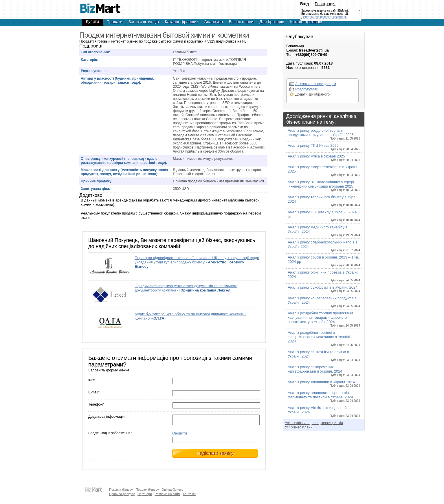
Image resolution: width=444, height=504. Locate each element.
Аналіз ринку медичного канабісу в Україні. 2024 (324, 231)
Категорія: (90, 60)
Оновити (180, 435)
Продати (114, 22)
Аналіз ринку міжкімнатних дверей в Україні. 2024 (324, 412)
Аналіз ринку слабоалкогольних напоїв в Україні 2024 (324, 246)
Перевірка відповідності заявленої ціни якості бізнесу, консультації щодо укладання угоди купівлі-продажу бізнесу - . (197, 262)
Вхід (305, 4)
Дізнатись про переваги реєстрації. (324, 17)
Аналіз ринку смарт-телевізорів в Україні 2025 (324, 171)
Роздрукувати (307, 89)
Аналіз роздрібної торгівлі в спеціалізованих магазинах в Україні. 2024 (324, 338)
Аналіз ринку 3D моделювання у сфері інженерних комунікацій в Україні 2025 (324, 186)
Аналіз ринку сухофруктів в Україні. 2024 (324, 289)
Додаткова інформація (106, 417)
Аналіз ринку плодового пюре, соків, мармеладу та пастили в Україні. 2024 (324, 396)
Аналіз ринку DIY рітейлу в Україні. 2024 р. (324, 216)
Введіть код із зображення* (110, 435)
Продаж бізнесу (147, 490)
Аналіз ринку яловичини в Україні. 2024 (324, 384)
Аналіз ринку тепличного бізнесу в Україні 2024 (324, 201)
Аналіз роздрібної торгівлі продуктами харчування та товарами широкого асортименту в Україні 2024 (324, 319)
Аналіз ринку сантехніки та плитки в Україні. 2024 (324, 356)
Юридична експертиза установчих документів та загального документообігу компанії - (186, 288)
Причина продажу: (97, 181)
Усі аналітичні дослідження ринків (314, 423)
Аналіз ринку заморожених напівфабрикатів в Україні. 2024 (324, 371)
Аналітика (214, 22)
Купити (92, 21)
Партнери (145, 494)
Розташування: (94, 71)
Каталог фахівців (306, 22)
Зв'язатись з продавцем (316, 84)
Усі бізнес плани (299, 427)
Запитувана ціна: (95, 189)
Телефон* (96, 404)
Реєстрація (325, 4)
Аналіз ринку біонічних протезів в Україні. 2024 (324, 276)
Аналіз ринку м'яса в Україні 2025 (324, 158)
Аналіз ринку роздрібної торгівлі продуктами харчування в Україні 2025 (324, 134)
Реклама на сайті (167, 494)
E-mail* (94, 392)
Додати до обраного (312, 94)
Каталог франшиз (182, 22)
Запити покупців (144, 22)
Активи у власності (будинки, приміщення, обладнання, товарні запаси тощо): (118, 80)
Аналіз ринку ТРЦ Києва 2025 (324, 147)
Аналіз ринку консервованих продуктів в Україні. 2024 (324, 302)
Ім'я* (92, 380)
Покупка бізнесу (121, 490)
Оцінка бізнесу (172, 490)
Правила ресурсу (122, 494)
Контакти (190, 494)
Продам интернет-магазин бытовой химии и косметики (100, 6)
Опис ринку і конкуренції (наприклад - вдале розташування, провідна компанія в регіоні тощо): (124, 161)
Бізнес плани (241, 22)
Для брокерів (272, 22)
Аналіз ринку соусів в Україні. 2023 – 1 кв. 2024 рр (324, 261)
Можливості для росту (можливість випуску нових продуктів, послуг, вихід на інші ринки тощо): (124, 172)
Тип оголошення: (95, 52)
